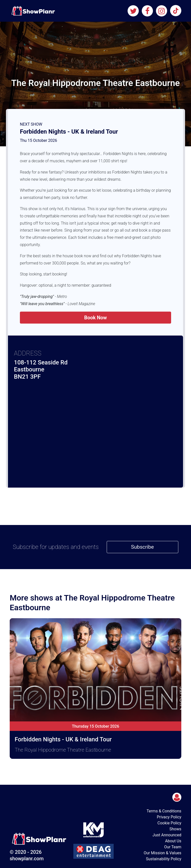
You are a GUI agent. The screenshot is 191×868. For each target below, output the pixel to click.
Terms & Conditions (164, 811)
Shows (175, 829)
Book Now (95, 318)
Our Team (173, 847)
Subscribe (143, 547)
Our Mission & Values (163, 853)
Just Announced (167, 835)
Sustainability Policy (164, 859)
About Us (173, 841)
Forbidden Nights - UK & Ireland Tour (69, 132)
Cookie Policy (169, 823)
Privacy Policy (169, 817)
